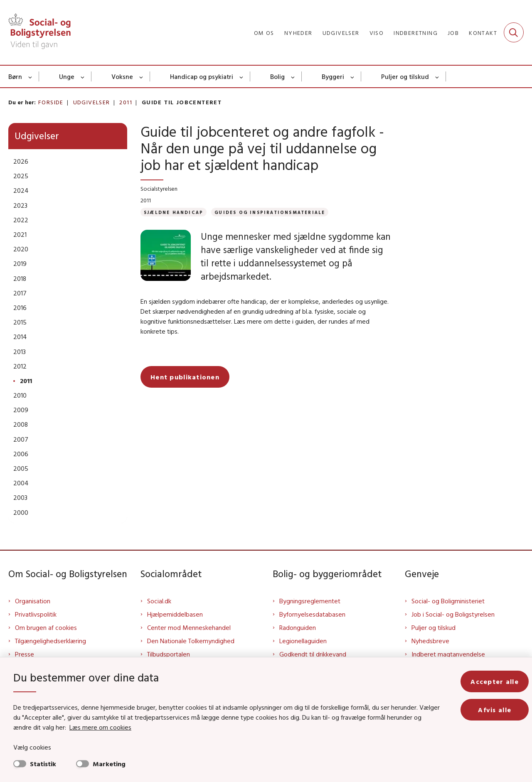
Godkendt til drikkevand (313, 654)
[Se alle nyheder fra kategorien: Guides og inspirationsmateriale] (270, 212)
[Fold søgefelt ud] (514, 32)
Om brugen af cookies (46, 627)
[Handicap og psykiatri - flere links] (242, 76)
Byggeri (333, 76)
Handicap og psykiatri (202, 76)
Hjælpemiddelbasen (175, 614)
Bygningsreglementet (310, 601)
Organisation (33, 601)
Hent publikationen (185, 364)
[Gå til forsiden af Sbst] (39, 32)
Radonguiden (298, 627)
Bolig (277, 76)
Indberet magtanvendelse (448, 654)
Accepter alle (495, 681)
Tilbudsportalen (169, 654)
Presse (25, 654)
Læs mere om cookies (100, 727)
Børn (15, 76)
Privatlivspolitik (36, 614)
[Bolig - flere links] (293, 76)
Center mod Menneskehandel (189, 627)
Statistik (43, 764)
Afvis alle (495, 710)
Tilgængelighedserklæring (50, 641)
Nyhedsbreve (430, 641)
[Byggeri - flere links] (353, 76)
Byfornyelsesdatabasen (312, 614)
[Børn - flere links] (31, 76)
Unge (67, 76)
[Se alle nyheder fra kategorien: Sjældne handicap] (174, 212)
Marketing (109, 764)
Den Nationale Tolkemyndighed (191, 641)
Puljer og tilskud (405, 76)
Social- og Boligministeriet (448, 601)
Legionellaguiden (303, 641)
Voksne (122, 76)
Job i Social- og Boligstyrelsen (453, 614)
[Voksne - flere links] (142, 76)
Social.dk (159, 601)
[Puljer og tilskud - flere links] (437, 76)
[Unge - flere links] (83, 76)
